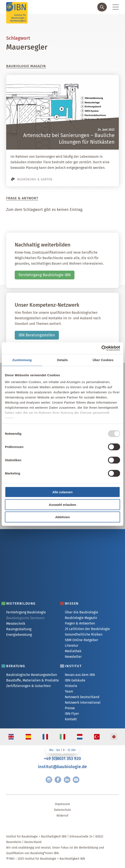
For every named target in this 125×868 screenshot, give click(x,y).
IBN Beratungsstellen (37, 335)
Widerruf (62, 816)
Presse (70, 708)
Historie (71, 686)
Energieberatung (19, 635)
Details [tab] (62, 360)
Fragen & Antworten (80, 623)
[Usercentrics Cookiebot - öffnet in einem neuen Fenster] (101, 348)
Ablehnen (62, 517)
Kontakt (71, 719)
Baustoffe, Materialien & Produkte (33, 680)
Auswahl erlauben (62, 504)
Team (69, 691)
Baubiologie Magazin (81, 618)
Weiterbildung (21, 603)
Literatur (72, 646)
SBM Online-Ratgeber (81, 640)
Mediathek (73, 651)
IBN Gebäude (75, 680)
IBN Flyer (72, 714)
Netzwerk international (83, 702)
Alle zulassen (62, 492)
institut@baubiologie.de (62, 767)
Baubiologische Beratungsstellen (32, 675)
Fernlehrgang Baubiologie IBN (45, 275)
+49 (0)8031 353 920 (62, 759)
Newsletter (73, 657)
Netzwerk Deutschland (82, 697)
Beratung (16, 666)
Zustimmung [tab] (22, 360)
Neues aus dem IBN (80, 675)
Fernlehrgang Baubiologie (26, 612)
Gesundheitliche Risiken (84, 634)
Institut (73, 666)
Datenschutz (62, 810)
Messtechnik (16, 624)
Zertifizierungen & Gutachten (28, 686)
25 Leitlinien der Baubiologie (87, 629)
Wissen (72, 603)
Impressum (62, 804)
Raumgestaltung (19, 629)
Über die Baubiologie (81, 612)
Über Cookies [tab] (103, 360)
